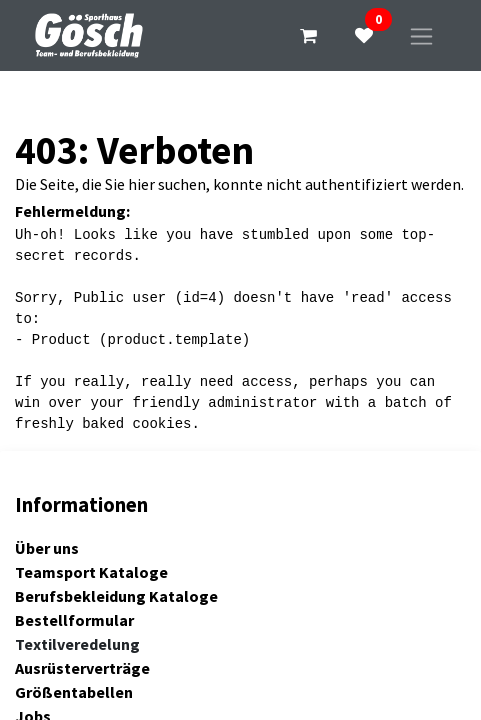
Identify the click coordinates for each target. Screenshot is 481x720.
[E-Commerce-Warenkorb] (308, 36)
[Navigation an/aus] (421, 35)
